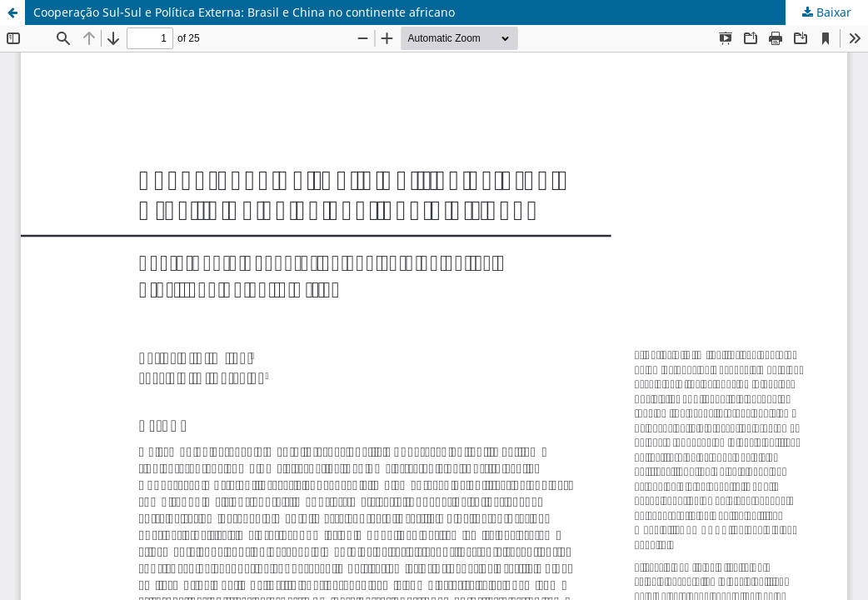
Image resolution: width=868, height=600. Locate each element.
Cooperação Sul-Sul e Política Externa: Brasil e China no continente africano (244, 12)
